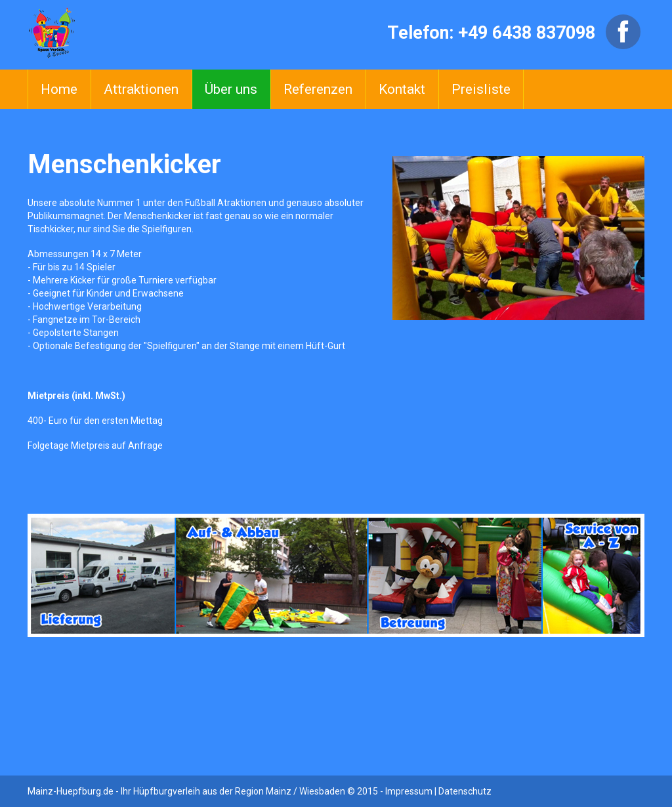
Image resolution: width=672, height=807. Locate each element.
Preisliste (481, 89)
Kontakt (402, 89)
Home (59, 89)
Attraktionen (141, 89)
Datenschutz (465, 791)
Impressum (409, 791)
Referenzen (318, 89)
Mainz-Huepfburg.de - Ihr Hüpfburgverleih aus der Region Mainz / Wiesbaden (186, 791)
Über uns (231, 89)
